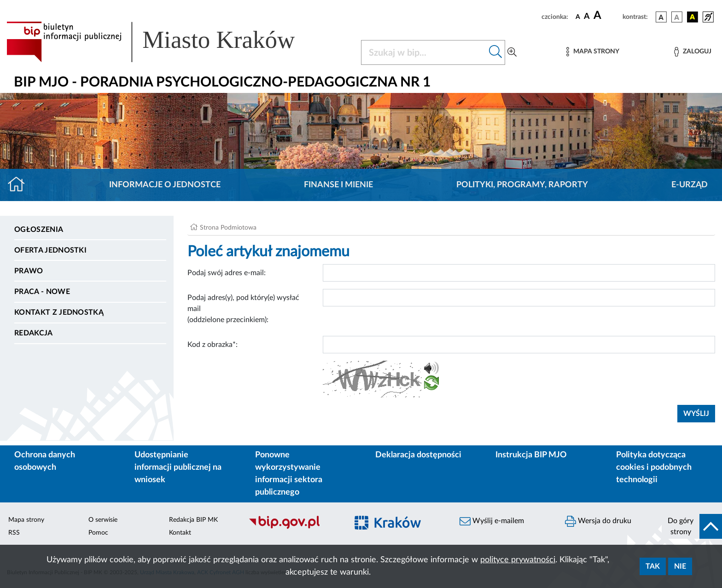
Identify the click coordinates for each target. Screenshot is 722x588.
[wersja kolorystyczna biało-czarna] (677, 17)
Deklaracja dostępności (418, 455)
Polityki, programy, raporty (522, 185)
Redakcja (34, 333)
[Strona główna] (20, 185)
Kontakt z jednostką (59, 312)
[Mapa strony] (593, 52)
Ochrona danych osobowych (45, 461)
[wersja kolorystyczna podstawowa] (661, 17)
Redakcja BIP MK (193, 520)
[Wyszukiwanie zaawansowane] (512, 52)
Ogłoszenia (39, 230)
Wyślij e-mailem (492, 521)
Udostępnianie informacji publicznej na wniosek (178, 467)
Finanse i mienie (338, 185)
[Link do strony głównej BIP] (164, 42)
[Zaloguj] (693, 52)
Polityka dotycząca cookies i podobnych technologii (654, 467)
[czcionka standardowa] (578, 17)
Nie (680, 566)
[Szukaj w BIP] (424, 52)
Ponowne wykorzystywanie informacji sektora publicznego (289, 474)
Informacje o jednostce (165, 185)
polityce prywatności (518, 560)
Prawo (29, 271)
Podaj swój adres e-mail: (227, 273)
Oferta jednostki (50, 250)
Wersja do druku (598, 521)
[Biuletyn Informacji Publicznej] (294, 528)
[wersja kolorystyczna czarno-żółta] (693, 17)
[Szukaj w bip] (496, 52)
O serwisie (103, 520)
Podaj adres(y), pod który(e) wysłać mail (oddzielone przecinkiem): (243, 309)
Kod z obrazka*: (213, 345)
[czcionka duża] (607, 16)
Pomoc (98, 533)
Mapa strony (26, 520)
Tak (653, 566)
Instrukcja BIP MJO (531, 455)
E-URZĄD (690, 185)
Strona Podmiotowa (228, 228)
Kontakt (180, 533)
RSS (14, 533)
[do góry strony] (692, 526)
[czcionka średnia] (587, 17)
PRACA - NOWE (42, 292)
